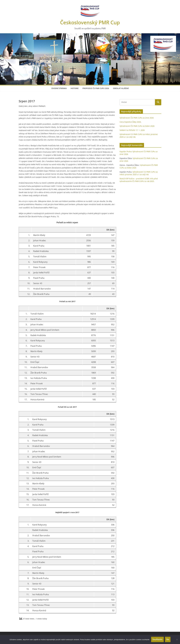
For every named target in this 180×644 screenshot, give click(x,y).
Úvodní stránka (59, 88)
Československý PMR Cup (90, 22)
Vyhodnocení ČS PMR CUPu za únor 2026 (137, 118)
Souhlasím (157, 639)
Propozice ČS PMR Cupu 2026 (96, 88)
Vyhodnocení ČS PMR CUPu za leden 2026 (137, 126)
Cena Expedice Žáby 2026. (130, 122)
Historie (75, 88)
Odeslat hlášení (121, 88)
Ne (168, 639)
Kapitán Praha (126, 152)
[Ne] (177, 639)
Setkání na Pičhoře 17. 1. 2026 (132, 130)
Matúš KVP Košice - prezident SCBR (134, 179)
